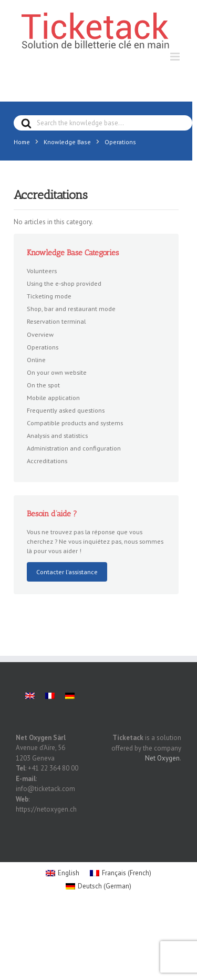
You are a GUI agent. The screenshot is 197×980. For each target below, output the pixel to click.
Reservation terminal (56, 321)
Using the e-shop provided (64, 283)
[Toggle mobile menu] (176, 57)
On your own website (57, 372)
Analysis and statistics (57, 435)
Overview (40, 334)
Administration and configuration (74, 448)
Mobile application (53, 397)
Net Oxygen (162, 758)
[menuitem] (30, 696)
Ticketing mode (49, 296)
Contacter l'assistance (67, 572)
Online (36, 359)
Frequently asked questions (66, 410)
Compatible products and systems (75, 423)
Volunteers (42, 271)
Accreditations (47, 461)
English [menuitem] (69, 873)
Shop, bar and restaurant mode (71, 308)
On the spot (43, 385)
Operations (43, 347)
